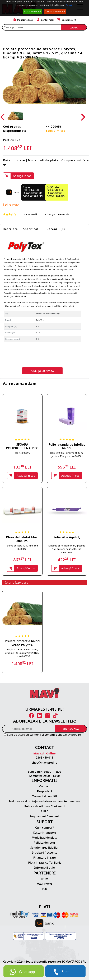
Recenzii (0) (56, 229)
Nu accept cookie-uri (55, 11)
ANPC (45, 811)
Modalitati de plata (43, 160)
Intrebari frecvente (45, 853)
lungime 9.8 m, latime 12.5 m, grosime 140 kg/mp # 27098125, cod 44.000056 (22, 653)
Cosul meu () (67, 20)
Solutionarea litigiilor (45, 848)
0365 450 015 (45, 758)
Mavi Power (44, 884)
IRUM (44, 879)
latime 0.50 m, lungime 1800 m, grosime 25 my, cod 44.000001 (67, 455)
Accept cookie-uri (33, 11)
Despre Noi (44, 791)
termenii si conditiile (43, 735)
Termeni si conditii (44, 796)
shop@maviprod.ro (45, 763)
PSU (44, 889)
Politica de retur (44, 843)
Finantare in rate (45, 858)
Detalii (69, 5)
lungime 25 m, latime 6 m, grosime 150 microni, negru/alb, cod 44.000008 (67, 549)
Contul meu (45, 20)
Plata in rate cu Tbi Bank (44, 863)
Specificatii (32, 229)
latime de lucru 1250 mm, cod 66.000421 (22, 547)
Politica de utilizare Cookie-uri (44, 806)
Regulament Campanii (44, 816)
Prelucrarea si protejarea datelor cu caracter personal (44, 801)
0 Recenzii (31, 214)
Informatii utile (44, 868)
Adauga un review (42, 371)
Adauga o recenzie (57, 214)
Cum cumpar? (44, 828)
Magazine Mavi (23, 20)
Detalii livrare (14, 160)
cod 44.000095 (22, 453)
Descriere (10, 229)
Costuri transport (44, 833)
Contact (44, 786)
